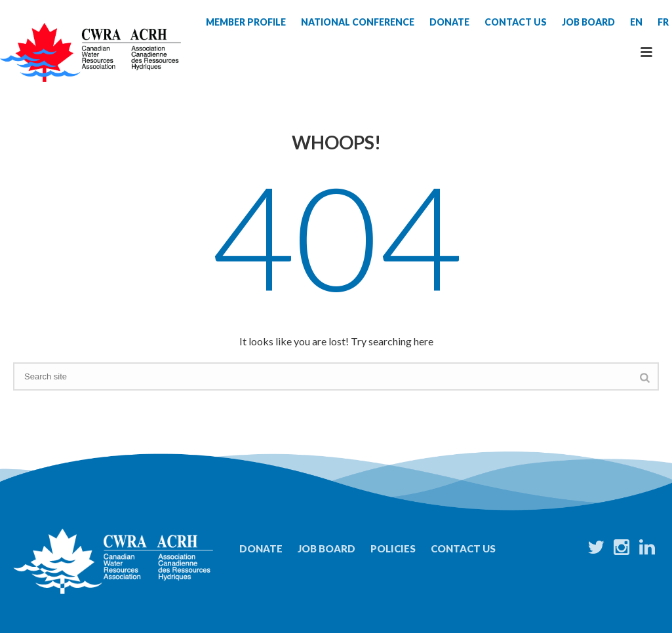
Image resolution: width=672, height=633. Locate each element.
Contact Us (463, 548)
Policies (393, 548)
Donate (261, 548)
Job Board (326, 548)
